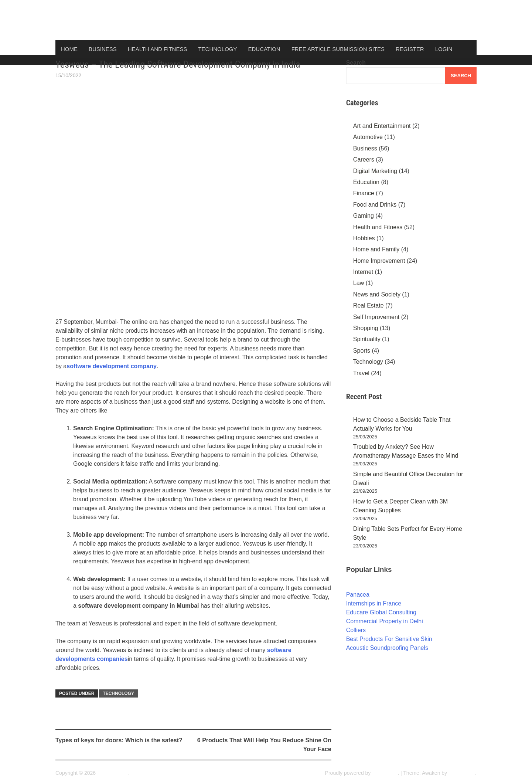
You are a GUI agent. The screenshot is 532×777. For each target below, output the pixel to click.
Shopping (366, 328)
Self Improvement (376, 317)
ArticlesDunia (112, 773)
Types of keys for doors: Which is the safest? (119, 740)
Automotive (368, 137)
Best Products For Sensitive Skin (389, 639)
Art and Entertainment (382, 126)
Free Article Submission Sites (338, 49)
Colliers (356, 630)
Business (103, 49)
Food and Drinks (375, 205)
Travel (361, 373)
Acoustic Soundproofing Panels (387, 648)
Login (444, 49)
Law (359, 283)
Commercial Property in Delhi (385, 621)
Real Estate (369, 306)
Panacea (358, 595)
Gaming (364, 216)
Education (264, 49)
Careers (364, 160)
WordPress (385, 773)
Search (356, 63)
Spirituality (367, 339)
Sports (362, 351)
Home (69, 49)
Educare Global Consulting (381, 612)
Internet (363, 272)
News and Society (377, 294)
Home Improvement (379, 261)
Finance (364, 193)
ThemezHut (462, 773)
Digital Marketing (375, 171)
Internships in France (374, 603)
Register (410, 49)
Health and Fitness (158, 49)
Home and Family (376, 249)
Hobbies (364, 238)
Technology (217, 49)
